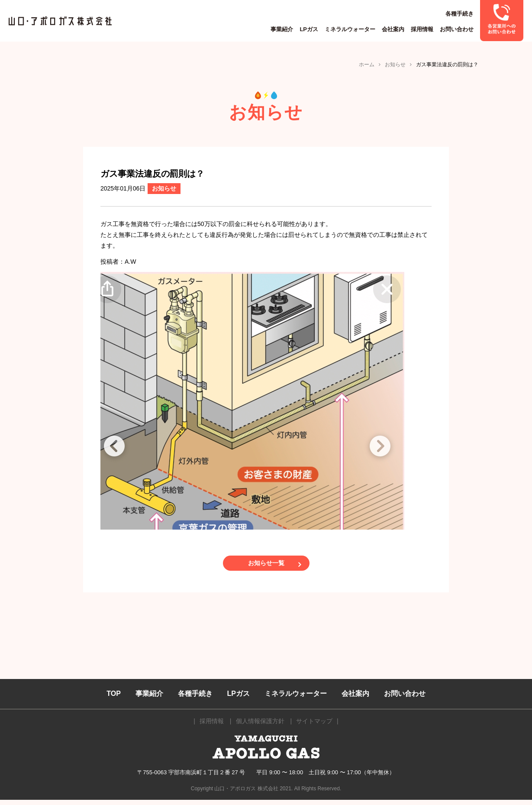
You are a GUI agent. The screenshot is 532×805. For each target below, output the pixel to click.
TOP (114, 699)
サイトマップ (314, 726)
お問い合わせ (457, 29)
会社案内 (393, 29)
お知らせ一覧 (266, 566)
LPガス (309, 29)
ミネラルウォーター (350, 29)
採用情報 (422, 29)
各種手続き (459, 14)
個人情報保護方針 (260, 726)
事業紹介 (282, 29)
